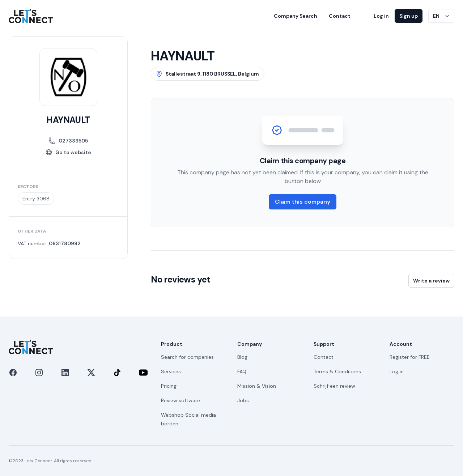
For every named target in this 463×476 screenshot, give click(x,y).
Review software (180, 400)
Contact (340, 16)
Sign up (409, 16)
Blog (242, 357)
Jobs (243, 400)
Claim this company (303, 202)
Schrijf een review (334, 386)
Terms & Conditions (337, 371)
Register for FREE (410, 357)
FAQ (242, 371)
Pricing (169, 386)
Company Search (296, 16)
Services (171, 371)
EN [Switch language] (436, 16)
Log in (381, 16)
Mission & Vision (257, 386)
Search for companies (187, 357)
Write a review (431, 281)
